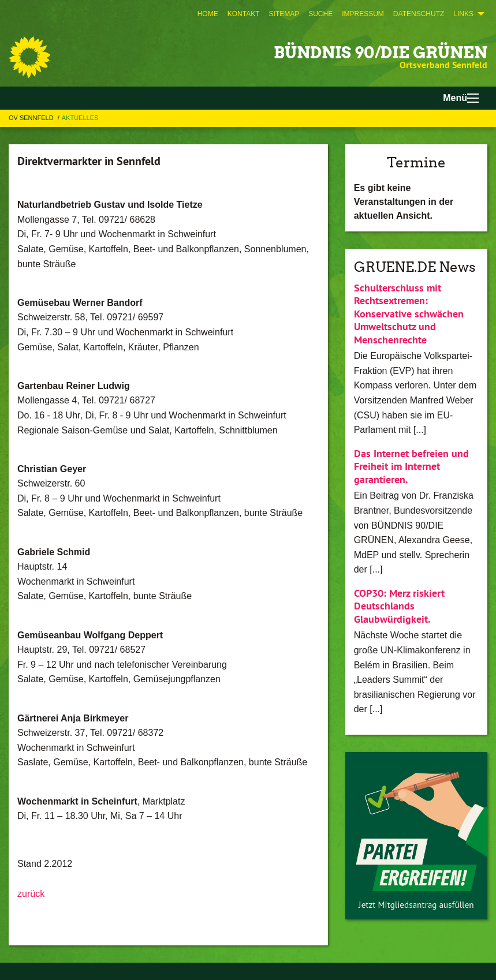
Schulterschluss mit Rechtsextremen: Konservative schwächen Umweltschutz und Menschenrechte (409, 314)
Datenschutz (419, 14)
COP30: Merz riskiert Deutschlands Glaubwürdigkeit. (399, 606)
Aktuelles (80, 118)
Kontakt (244, 14)
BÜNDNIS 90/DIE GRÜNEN (381, 53)
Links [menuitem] (463, 14)
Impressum (363, 14)
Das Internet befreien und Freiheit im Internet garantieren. (411, 466)
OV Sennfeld (32, 118)
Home (208, 14)
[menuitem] (208, 14)
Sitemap (284, 14)
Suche (320, 14)
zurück (31, 894)
